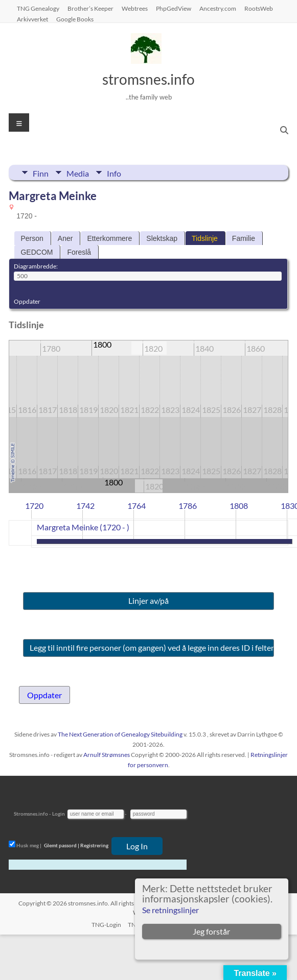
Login (59, 814)
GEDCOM (37, 252)
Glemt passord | (62, 845)
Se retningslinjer (170, 910)
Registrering (94, 845)
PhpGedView (174, 8)
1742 (85, 506)
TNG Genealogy (38, 8)
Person (32, 238)
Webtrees (135, 8)
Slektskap (162, 238)
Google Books (75, 19)
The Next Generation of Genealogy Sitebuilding (120, 734)
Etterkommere (109, 238)
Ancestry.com (218, 8)
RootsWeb (259, 8)
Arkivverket (32, 19)
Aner (65, 238)
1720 (34, 506)
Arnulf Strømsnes (107, 755)
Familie (244, 238)
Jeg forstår (211, 931)
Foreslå (79, 252)
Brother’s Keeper (90, 8)
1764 (136, 506)
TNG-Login (106, 925)
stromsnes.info (148, 79)
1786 (188, 506)
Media (78, 173)
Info (114, 173)
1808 (239, 506)
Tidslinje (205, 238)
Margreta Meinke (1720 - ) (83, 527)
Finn (41, 173)
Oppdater (27, 301)
